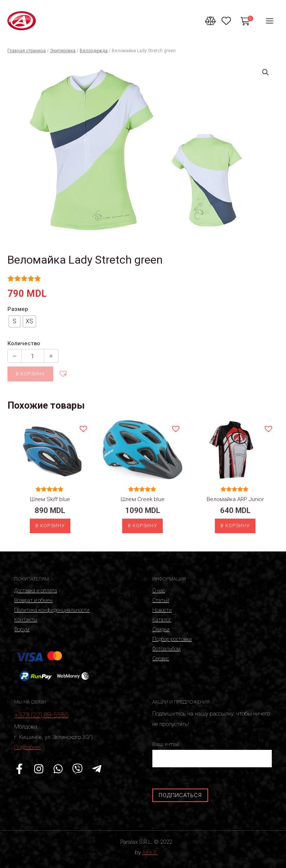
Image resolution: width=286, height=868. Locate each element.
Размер (18, 309)
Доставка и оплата (36, 591)
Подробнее (28, 747)
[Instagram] (39, 769)
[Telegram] (97, 769)
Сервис (161, 658)
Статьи (161, 600)
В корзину (30, 374)
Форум (22, 629)
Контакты (26, 620)
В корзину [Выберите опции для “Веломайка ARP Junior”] (235, 526)
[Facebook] (19, 769)
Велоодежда (94, 51)
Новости (162, 610)
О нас (159, 591)
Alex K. (150, 852)
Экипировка (63, 51)
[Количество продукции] (33, 356)
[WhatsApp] (58, 769)
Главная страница (27, 51)
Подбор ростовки (172, 639)
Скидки (161, 629)
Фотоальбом (166, 649)
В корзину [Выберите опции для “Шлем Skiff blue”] (50, 526)
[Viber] (77, 769)
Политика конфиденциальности (52, 610)
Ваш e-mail (212, 754)
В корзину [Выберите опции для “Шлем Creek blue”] (142, 526)
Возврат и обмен (33, 600)
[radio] (15, 321)
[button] (63, 373)
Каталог (162, 620)
